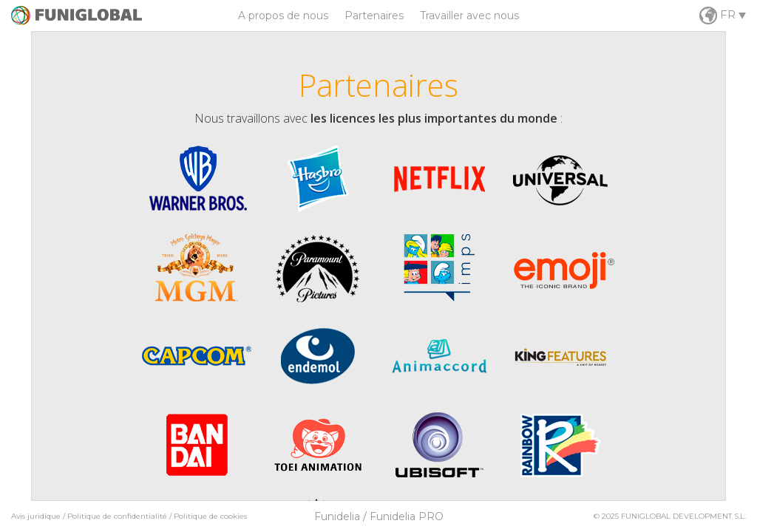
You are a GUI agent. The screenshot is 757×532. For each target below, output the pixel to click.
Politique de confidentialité (117, 516)
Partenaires (374, 16)
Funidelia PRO (407, 516)
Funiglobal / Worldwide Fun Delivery (77, 16)
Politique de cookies (210, 516)
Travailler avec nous (469, 16)
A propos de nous (283, 16)
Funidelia (337, 516)
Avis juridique (36, 516)
